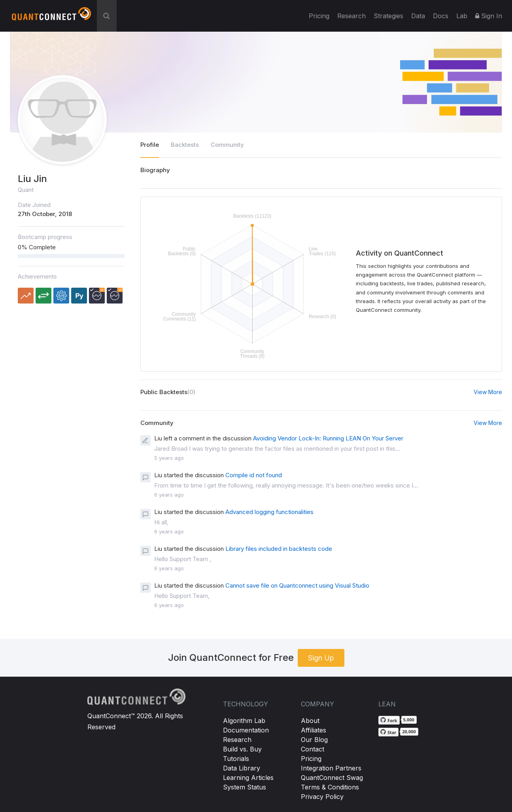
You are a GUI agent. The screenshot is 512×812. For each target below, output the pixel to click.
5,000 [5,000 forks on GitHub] (409, 720)
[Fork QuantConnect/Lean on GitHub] (389, 720)
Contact (313, 749)
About (310, 721)
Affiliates (314, 730)
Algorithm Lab (244, 721)
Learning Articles (248, 778)
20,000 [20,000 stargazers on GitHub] (409, 731)
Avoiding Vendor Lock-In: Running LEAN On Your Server (328, 438)
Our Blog (314, 740)
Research (351, 16)
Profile (150, 145)
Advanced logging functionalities (269, 512)
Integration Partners (331, 768)
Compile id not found (254, 475)
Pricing (319, 16)
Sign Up (321, 658)
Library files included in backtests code (279, 549)
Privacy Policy (322, 797)
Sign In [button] (489, 16)
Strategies (388, 16)
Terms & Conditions (330, 787)
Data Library (242, 768)
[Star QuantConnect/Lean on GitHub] (388, 732)
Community (227, 145)
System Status (245, 787)
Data (418, 16)
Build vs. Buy (242, 749)
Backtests (185, 145)
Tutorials (236, 759)
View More (488, 392)
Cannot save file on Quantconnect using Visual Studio (297, 585)
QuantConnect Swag (332, 778)
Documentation (246, 730)
